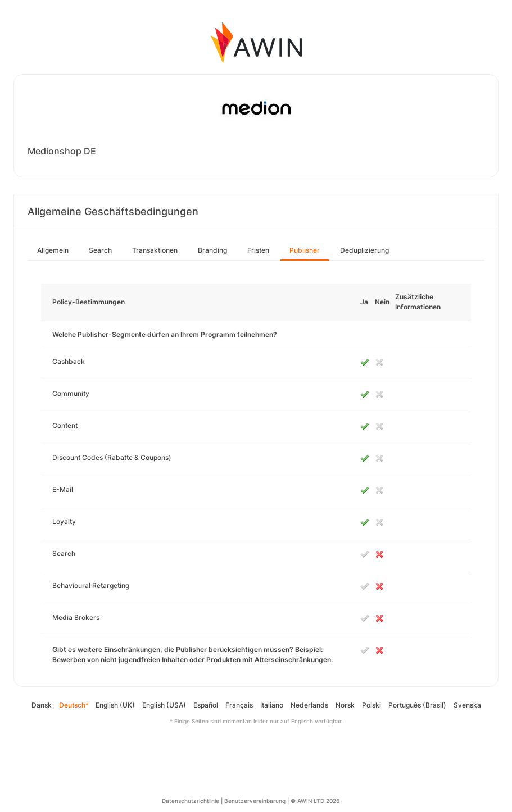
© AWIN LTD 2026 (315, 801)
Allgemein (53, 250)
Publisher (305, 250)
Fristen (258, 250)
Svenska (467, 705)
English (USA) (164, 705)
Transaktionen (155, 250)
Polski (371, 705)
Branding (212, 250)
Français (239, 705)
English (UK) (115, 705)
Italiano (272, 705)
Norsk (345, 705)
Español (206, 705)
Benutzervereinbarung (255, 801)
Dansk (42, 705)
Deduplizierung (364, 250)
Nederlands (309, 705)
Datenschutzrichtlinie (191, 801)
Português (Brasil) (417, 705)
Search (100, 250)
